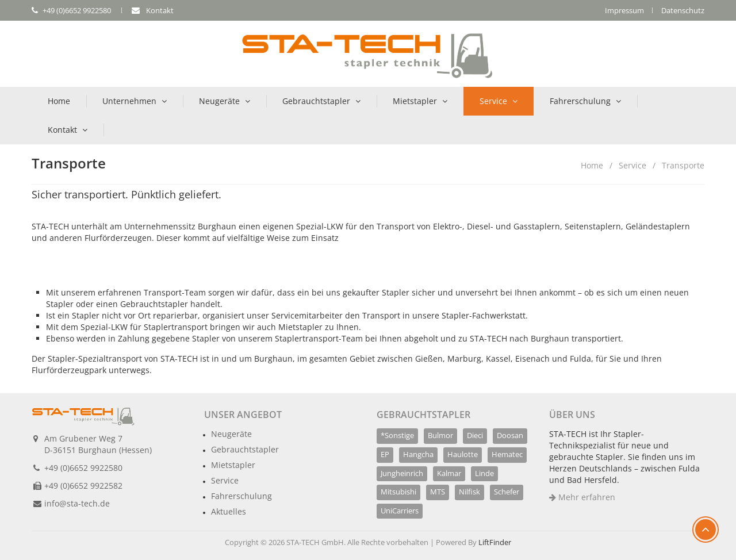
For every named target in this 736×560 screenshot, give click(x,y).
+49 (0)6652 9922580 (83, 468)
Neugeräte (219, 101)
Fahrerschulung (580, 101)
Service (493, 101)
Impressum (624, 10)
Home (59, 101)
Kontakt (62, 130)
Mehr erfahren (582, 497)
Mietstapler (415, 101)
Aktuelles (229, 511)
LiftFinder (495, 542)
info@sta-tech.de (77, 503)
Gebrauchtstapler (316, 101)
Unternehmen (129, 101)
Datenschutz (683, 10)
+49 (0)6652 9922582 (83, 486)
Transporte (683, 165)
